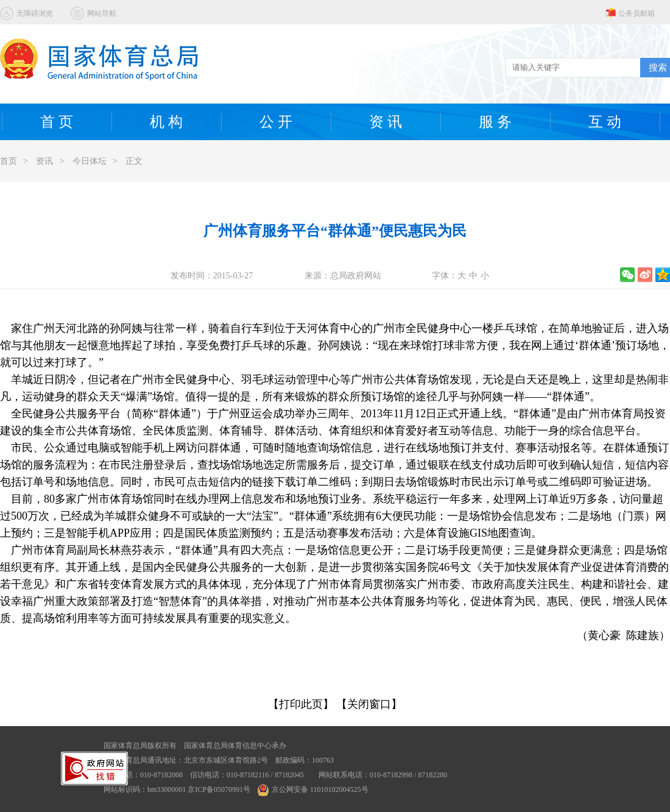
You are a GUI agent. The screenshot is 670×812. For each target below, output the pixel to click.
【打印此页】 (301, 704)
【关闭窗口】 (369, 704)
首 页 (57, 122)
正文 (134, 161)
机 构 (166, 122)
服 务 (495, 122)
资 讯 (386, 122)
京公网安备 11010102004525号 (313, 789)
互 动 (605, 122)
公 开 (276, 122)
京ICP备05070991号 (219, 789)
